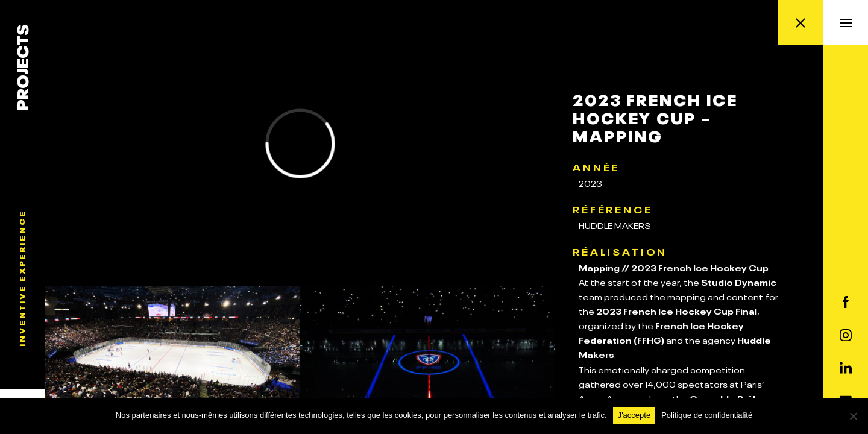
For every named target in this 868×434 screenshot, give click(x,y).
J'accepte (634, 415)
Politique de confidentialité (707, 415)
